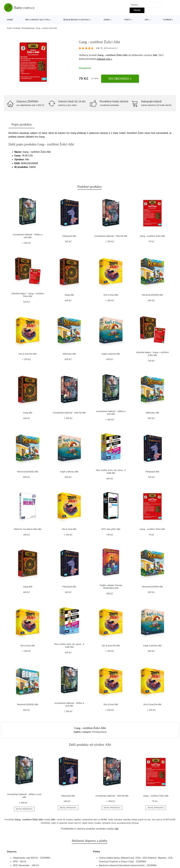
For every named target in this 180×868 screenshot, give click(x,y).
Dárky (107, 20)
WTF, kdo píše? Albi (111, 529)
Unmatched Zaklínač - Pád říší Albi (111, 236)
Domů (10, 20)
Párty (128, 20)
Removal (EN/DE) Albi (152, 295)
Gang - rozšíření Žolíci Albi (152, 236)
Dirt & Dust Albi (111, 295)
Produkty (17, 28)
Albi (116, 829)
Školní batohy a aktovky (77, 20)
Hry (147, 20)
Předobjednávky (28, 28)
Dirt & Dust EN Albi (28, 354)
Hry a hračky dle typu (37, 20)
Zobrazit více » (104, 59)
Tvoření (167, 20)
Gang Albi (69, 295)
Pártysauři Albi (69, 236)
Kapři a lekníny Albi (111, 354)
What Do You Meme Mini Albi (28, 529)
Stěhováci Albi (69, 354)
